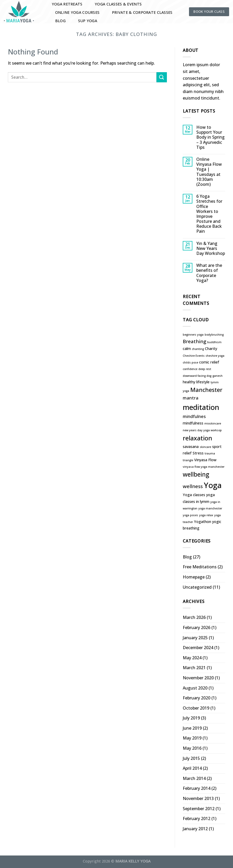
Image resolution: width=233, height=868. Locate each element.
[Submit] (162, 77)
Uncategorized (197, 587)
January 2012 (195, 829)
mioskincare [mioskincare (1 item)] (213, 423)
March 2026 (194, 617)
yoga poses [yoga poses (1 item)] (190, 515)
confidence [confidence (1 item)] (190, 369)
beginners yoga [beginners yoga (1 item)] (193, 335)
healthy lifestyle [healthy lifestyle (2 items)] (196, 382)
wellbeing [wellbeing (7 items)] (196, 474)
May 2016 (192, 748)
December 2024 (198, 648)
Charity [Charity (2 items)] (211, 349)
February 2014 (197, 788)
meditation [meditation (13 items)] (201, 407)
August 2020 (195, 688)
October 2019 (196, 708)
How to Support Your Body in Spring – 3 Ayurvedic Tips (210, 137)
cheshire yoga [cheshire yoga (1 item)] (215, 356)
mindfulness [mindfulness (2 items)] (193, 423)
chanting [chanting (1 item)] (198, 349)
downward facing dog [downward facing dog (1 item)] (197, 376)
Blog (60, 21)
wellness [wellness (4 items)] (193, 486)
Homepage (194, 577)
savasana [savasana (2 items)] (191, 447)
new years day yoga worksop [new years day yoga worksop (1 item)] (202, 430)
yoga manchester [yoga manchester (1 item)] (210, 508)
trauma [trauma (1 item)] (210, 453)
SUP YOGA (88, 21)
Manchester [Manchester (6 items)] (206, 390)
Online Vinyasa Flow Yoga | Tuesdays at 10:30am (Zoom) (209, 172)
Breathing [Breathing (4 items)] (194, 341)
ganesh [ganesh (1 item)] (218, 376)
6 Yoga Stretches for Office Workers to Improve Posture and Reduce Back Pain (209, 214)
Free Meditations (200, 567)
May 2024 (192, 658)
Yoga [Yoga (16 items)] (213, 485)
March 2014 (194, 778)
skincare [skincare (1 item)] (205, 447)
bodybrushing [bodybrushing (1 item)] (214, 335)
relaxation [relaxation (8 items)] (197, 438)
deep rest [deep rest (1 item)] (205, 369)
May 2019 (192, 738)
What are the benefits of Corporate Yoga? (209, 273)
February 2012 (197, 818)
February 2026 (197, 627)
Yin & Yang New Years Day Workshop (211, 249)
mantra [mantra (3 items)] (191, 398)
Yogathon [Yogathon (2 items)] (203, 522)
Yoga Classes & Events (118, 4)
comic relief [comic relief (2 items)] (209, 362)
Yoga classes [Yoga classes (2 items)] (194, 495)
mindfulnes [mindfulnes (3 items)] (194, 416)
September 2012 (199, 809)
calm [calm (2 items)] (187, 349)
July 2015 (191, 758)
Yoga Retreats (67, 4)
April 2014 (192, 768)
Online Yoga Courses (77, 12)
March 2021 (194, 668)
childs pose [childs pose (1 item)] (190, 362)
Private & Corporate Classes (142, 12)
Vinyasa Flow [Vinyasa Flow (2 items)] (205, 460)
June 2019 (192, 728)
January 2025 (195, 638)
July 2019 (191, 718)
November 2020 (198, 678)
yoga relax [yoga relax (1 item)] (206, 515)
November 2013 (198, 798)
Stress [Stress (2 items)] (198, 453)
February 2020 (197, 698)
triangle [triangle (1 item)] (188, 460)
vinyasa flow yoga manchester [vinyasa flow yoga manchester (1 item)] (204, 467)
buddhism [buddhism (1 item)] (214, 342)
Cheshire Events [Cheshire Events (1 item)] (194, 356)
